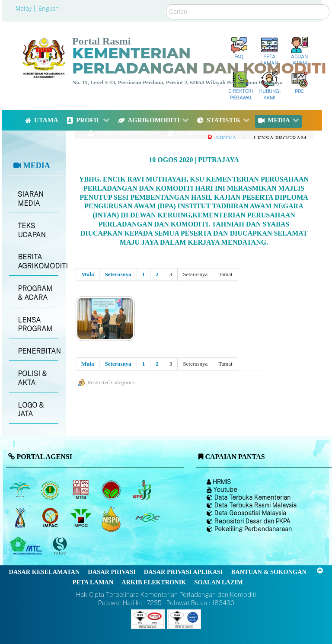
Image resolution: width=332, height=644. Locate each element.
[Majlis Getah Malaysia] (147, 518)
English (49, 9)
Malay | (26, 9)
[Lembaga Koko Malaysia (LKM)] (112, 490)
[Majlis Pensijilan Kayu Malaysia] (61, 546)
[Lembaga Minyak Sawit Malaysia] (21, 490)
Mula (88, 274)
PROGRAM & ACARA (35, 293)
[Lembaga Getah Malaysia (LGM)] (51, 490)
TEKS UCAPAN (32, 230)
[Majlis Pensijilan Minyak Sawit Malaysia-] (112, 518)
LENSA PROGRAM (35, 325)
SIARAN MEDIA (31, 199)
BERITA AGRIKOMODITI (38, 261)
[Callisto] (148, 618)
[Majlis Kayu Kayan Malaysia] (27, 546)
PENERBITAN (38, 351)
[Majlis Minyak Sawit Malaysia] (81, 518)
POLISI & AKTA (32, 378)
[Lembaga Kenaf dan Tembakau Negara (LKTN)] (21, 518)
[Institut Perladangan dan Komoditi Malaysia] (51, 518)
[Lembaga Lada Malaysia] (142, 490)
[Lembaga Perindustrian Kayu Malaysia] (81, 490)
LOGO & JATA (31, 410)
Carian (166, 5)
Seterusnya (118, 274)
